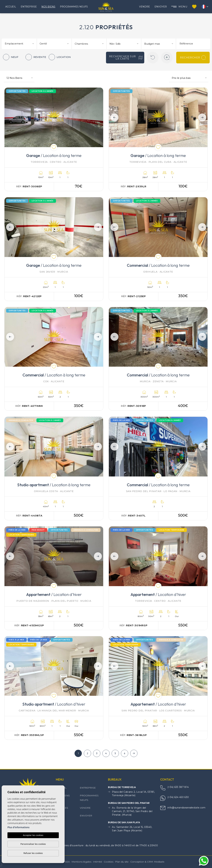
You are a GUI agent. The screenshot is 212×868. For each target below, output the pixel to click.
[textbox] (21, 44)
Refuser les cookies (33, 853)
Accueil (11, 7)
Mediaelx (159, 862)
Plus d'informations (18, 827)
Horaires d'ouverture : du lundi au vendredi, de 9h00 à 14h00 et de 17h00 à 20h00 (106, 846)
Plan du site (122, 862)
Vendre (145, 7)
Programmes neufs (74, 7)
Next (203, 117)
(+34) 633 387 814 (174, 788)
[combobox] (20, 43)
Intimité (98, 862)
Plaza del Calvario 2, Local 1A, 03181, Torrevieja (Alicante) (131, 794)
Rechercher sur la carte (126, 58)
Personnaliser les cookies (33, 844)
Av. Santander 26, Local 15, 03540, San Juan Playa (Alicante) (130, 829)
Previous (113, 117)
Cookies (109, 862)
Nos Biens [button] (48, 7)
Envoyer (161, 7)
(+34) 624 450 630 (174, 798)
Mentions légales (81, 862)
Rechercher (193, 58)
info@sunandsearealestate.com (183, 808)
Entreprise (29, 7)
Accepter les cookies (33, 835)
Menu (179, 7)
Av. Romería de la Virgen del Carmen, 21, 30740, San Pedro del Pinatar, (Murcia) (130, 811)
